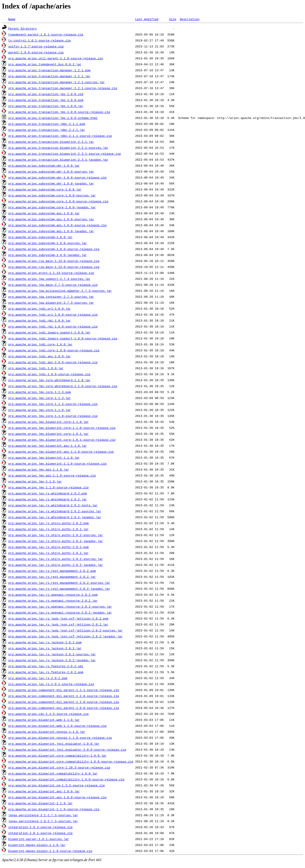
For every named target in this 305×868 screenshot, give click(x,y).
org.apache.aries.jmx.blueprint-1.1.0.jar (44, 457)
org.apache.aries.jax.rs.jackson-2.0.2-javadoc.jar (52, 660)
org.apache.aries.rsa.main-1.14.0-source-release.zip (54, 261)
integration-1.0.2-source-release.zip (40, 827)
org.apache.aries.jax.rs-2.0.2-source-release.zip (51, 684)
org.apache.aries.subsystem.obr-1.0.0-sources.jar (51, 171)
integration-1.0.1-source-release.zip (40, 833)
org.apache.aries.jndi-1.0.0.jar (36, 368)
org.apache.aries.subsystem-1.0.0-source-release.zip (54, 249)
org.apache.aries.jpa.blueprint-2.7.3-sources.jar (51, 303)
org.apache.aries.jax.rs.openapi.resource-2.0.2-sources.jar (60, 606)
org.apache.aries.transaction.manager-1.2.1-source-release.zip (63, 88)
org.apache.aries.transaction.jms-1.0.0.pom (46, 100)
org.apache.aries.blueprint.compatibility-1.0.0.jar (53, 773)
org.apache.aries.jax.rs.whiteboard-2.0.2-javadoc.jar (55, 517)
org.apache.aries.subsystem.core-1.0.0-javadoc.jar (52, 207)
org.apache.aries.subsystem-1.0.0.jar (40, 237)
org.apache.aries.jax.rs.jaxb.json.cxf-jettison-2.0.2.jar (58, 624)
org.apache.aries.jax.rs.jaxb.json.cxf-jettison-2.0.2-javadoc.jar (65, 636)
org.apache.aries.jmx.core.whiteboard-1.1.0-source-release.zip (63, 386)
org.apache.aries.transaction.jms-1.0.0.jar (46, 106)
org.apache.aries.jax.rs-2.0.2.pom (38, 678)
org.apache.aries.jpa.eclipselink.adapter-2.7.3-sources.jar (60, 291)
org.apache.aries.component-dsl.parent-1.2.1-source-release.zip (64, 690)
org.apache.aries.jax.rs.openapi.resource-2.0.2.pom (53, 595)
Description (190, 19)
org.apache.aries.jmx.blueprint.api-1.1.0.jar (48, 446)
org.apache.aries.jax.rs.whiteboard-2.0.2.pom (48, 493)
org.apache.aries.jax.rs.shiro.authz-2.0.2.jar (48, 529)
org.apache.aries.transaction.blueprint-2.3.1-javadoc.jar (58, 160)
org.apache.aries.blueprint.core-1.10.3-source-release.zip (59, 767)
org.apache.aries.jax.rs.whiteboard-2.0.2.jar (48, 499)
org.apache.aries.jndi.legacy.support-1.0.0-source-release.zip (63, 338)
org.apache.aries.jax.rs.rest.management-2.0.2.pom (52, 571)
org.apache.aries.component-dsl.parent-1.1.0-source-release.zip (64, 702)
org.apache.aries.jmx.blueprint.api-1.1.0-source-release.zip (61, 452)
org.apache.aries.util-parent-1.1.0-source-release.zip (56, 58)
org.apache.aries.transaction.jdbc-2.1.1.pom (47, 124)
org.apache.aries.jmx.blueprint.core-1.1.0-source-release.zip (62, 428)
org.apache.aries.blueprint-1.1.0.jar (40, 803)
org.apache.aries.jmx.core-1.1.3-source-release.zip (53, 404)
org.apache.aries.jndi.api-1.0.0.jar (40, 356)
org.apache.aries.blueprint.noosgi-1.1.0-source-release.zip (60, 738)
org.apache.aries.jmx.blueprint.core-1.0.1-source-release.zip (62, 440)
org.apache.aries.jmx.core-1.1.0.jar (40, 410)
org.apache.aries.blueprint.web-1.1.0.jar (44, 720)
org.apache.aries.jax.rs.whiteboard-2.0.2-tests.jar (53, 505)
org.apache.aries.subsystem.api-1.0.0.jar (44, 213)
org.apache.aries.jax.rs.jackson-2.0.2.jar (45, 648)
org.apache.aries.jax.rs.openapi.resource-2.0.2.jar (53, 601)
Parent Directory (23, 28)
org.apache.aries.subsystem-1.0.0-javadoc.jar (48, 255)
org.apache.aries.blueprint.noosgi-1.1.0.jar (47, 732)
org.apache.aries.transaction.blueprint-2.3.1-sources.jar (58, 148)
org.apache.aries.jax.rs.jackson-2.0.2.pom (45, 642)
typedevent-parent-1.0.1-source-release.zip (46, 34)
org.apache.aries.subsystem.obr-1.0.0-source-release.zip (57, 177)
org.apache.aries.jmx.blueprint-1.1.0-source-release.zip (57, 463)
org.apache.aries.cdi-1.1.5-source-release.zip (48, 714)
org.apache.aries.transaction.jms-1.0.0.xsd (46, 94)
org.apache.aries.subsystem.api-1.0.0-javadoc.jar (51, 231)
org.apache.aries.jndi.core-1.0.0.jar (40, 344)
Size (173, 19)
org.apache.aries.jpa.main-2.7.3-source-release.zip (53, 285)
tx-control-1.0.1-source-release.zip (40, 40)
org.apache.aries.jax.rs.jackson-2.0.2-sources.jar (52, 654)
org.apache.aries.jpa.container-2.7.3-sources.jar (51, 297)
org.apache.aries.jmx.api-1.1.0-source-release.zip (52, 475)
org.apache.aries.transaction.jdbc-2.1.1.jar (47, 130)
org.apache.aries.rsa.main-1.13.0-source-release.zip (54, 267)
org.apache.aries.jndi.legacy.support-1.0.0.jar (49, 332)
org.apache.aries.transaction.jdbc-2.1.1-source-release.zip (60, 136)
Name (12, 19)
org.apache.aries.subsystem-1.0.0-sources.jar (48, 243)
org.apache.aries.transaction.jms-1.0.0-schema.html (53, 118)
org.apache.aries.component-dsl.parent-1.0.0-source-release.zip (64, 708)
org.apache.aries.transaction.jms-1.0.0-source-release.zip (59, 112)
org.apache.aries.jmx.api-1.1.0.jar (39, 469)
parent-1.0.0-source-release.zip (36, 52)
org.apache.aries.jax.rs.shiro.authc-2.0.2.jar (48, 553)
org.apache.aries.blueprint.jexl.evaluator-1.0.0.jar (54, 744)
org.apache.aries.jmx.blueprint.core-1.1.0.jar (48, 422)
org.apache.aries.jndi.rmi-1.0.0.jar (40, 320)
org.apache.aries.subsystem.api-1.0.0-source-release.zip (57, 225)
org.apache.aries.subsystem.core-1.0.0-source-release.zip (58, 201)
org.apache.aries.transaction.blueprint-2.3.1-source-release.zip (65, 154)
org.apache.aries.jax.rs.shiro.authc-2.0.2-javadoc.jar (56, 565)
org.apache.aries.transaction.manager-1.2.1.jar (49, 76)
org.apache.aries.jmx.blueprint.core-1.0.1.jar (48, 434)
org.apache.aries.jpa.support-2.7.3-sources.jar (49, 279)
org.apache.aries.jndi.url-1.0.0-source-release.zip (53, 314)
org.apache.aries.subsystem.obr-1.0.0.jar (44, 165)
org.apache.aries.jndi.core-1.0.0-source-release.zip (54, 350)
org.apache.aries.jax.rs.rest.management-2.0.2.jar (52, 577)
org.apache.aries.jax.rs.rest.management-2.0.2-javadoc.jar (59, 589)
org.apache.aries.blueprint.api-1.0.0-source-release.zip (57, 797)
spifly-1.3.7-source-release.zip (36, 46)
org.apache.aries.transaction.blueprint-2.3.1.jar (51, 142)
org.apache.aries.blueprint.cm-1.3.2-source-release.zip (56, 785)
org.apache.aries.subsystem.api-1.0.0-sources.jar (51, 219)
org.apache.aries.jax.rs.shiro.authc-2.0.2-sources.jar (56, 559)
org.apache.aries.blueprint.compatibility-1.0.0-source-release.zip (66, 779)
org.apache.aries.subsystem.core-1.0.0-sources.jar (52, 195)
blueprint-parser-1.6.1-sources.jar (39, 839)
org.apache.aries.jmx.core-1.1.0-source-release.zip (53, 416)
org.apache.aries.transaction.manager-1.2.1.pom (49, 70)
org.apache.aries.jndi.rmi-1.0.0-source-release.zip (53, 326)
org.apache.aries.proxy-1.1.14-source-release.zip (51, 273)
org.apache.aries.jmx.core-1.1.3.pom (40, 392)
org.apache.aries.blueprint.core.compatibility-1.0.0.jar (57, 755)
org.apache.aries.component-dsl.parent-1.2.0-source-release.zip (64, 696)
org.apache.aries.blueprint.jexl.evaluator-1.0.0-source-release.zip (67, 750)
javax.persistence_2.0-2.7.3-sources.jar (43, 821)
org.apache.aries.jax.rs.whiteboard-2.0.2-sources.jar (55, 511)
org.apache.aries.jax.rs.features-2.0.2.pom (46, 672)
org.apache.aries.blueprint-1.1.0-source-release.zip (54, 809)
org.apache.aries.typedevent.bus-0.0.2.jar (45, 64)
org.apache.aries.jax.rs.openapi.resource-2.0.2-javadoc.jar (60, 612)
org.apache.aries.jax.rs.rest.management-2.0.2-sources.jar (59, 583)
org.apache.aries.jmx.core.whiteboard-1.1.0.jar (49, 380)
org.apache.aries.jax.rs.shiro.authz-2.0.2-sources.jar (56, 535)
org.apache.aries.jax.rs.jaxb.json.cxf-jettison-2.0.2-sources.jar (65, 630)
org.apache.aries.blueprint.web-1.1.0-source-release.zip (57, 726)
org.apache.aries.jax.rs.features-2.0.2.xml (46, 666)
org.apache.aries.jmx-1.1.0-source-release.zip (48, 487)
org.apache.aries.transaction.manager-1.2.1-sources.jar (56, 82)
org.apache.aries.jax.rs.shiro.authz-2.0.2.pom (48, 523)
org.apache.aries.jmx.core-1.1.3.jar (40, 398)
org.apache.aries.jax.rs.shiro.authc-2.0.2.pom (48, 547)
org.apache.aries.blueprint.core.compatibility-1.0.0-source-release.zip (71, 761)
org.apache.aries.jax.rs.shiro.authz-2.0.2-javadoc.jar (56, 541)
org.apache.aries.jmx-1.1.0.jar (35, 481)
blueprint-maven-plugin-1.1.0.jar (37, 845)
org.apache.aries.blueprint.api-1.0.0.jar (44, 791)
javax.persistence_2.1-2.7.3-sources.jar (43, 815)
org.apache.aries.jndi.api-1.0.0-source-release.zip (53, 362)
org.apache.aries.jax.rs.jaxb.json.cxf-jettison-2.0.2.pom (58, 618)
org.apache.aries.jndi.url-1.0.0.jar (40, 309)
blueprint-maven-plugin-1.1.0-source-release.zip (50, 851)
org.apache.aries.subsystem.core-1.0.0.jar (45, 189)
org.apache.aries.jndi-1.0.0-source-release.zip (49, 374)
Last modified (147, 19)
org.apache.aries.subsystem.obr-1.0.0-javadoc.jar (51, 183)
